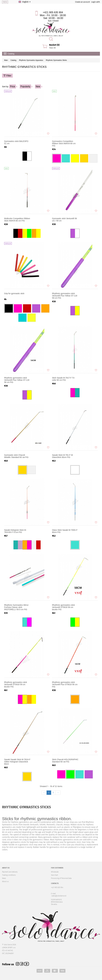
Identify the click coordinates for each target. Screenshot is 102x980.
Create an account (83, 2)
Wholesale (55, 872)
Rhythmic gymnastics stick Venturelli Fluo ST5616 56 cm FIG (65, 684)
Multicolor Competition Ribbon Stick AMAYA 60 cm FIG (17, 220)
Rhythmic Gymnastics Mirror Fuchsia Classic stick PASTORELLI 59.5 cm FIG (16, 607)
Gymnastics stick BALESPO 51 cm (16, 142)
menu (5, 2)
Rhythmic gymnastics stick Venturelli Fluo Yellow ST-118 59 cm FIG (65, 296)
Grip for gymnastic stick (14, 293)
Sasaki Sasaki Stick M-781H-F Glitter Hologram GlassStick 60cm (17, 762)
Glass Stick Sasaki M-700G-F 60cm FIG (65, 531)
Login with (96, 2)
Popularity (25, 86)
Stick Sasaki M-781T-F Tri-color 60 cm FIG (64, 379)
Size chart (54, 875)
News (4, 878)
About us (5, 881)
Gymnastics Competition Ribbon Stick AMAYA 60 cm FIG (64, 143)
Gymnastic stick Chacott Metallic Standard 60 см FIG (16, 456)
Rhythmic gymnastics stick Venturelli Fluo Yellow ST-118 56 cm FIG (17, 380)
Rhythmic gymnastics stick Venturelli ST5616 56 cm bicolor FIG (63, 607)
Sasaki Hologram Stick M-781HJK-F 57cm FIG (15, 531)
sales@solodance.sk (59, 896)
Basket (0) (54, 45)
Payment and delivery (10, 872)
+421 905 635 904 (53, 12)
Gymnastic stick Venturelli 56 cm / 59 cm (65, 220)
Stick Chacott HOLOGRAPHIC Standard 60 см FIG (65, 761)
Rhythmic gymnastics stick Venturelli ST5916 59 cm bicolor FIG (16, 684)
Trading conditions (9, 875)
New (38, 86)
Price (12, 86)
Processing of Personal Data (61, 878)
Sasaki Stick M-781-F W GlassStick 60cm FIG (63, 456)
